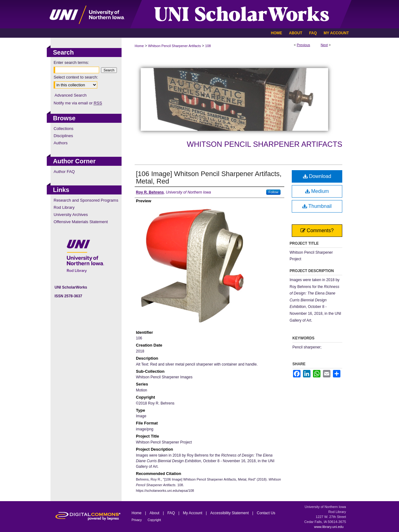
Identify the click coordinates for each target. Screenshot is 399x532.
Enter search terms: (71, 62)
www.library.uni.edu (329, 527)
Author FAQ (64, 172)
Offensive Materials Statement (81, 222)
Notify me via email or (78, 103)
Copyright (154, 520)
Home (139, 46)
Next (324, 45)
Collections (64, 129)
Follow (273, 192)
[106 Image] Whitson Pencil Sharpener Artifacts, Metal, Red (209, 177)
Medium (317, 191)
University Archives (71, 215)
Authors (61, 143)
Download (317, 176)
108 (208, 46)
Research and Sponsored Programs (86, 200)
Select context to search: (76, 77)
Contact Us (266, 513)
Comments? (317, 230)
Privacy (137, 520)
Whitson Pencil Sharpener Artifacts (174, 46)
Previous (303, 45)
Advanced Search (71, 95)
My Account (193, 513)
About (155, 513)
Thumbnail (317, 206)
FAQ (172, 513)
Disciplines (63, 136)
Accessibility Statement (230, 513)
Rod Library (64, 207)
